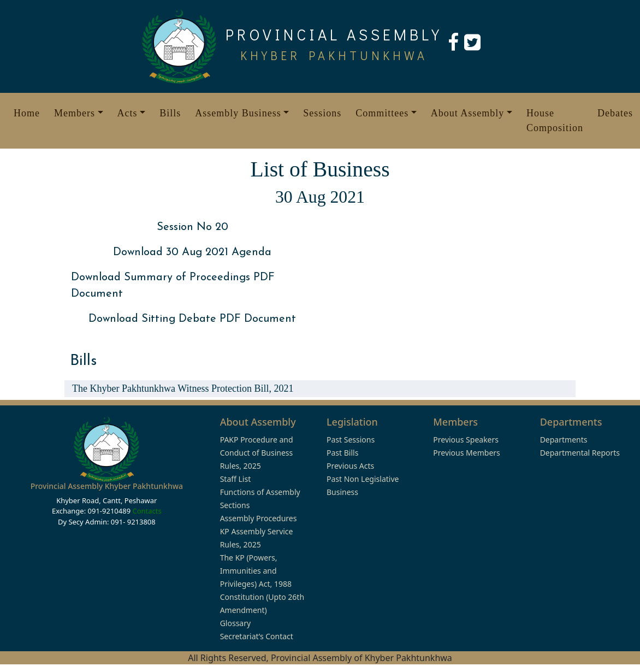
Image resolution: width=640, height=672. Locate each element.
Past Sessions (351, 440)
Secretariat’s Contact (257, 636)
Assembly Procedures (259, 518)
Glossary (235, 623)
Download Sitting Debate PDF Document (192, 319)
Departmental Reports (580, 453)
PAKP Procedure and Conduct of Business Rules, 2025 (257, 453)
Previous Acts (350, 466)
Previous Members (466, 453)
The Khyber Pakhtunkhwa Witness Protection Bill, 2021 (183, 388)
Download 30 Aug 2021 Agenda (192, 252)
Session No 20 (192, 227)
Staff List (236, 479)
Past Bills (342, 453)
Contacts (147, 511)
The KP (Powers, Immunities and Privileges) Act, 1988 (256, 571)
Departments (564, 440)
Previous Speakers (466, 440)
